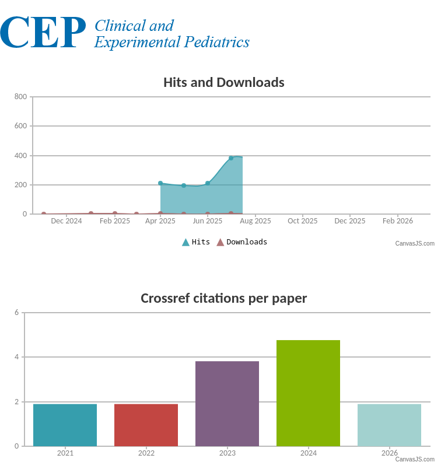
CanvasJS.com (415, 244)
